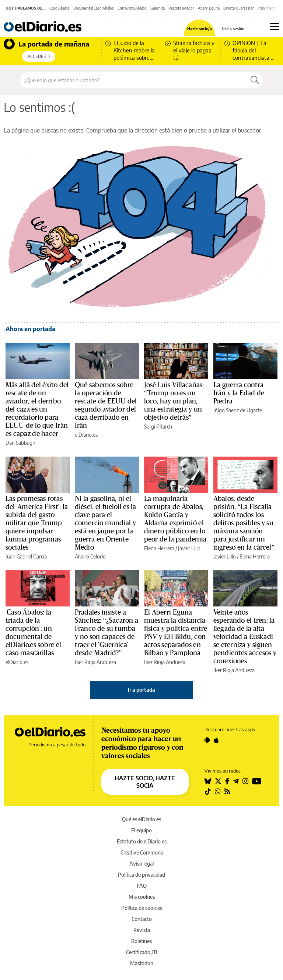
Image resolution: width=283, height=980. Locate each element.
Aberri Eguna (209, 8)
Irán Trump (267, 8)
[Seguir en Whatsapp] (218, 791)
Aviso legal (141, 864)
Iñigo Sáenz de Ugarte (238, 410)
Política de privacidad (141, 875)
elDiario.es (86, 435)
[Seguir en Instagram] (245, 781)
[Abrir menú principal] (275, 27)
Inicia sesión (233, 29)
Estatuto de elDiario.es (142, 841)
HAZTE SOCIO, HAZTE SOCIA (145, 782)
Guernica (158, 8)
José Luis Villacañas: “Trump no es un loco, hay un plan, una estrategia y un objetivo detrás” (174, 401)
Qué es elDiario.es (141, 819)
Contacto (142, 919)
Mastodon (142, 963)
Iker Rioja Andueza (95, 662)
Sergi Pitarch (158, 427)
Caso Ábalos (60, 8)
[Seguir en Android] (207, 740)
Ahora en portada (30, 329)
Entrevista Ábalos (132, 8)
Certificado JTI (142, 952)
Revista (142, 930)
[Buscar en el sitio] (133, 80)
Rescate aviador (181, 8)
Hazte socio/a (200, 29)
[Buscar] (255, 80)
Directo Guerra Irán (239, 8)
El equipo (141, 830)
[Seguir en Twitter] (218, 781)
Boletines (141, 941)
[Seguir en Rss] (227, 791)
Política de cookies (142, 908)
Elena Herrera (159, 548)
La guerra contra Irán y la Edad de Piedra (239, 393)
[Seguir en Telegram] (236, 781)
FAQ (142, 886)
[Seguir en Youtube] (257, 781)
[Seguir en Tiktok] (208, 791)
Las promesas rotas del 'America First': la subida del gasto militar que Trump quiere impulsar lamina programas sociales (37, 523)
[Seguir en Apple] (216, 740)
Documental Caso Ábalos (94, 8)
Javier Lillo (189, 548)
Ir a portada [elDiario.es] (141, 690)
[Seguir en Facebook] (227, 781)
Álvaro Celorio (90, 556)
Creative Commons (142, 852)
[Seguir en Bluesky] (208, 781)
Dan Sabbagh (20, 443)
